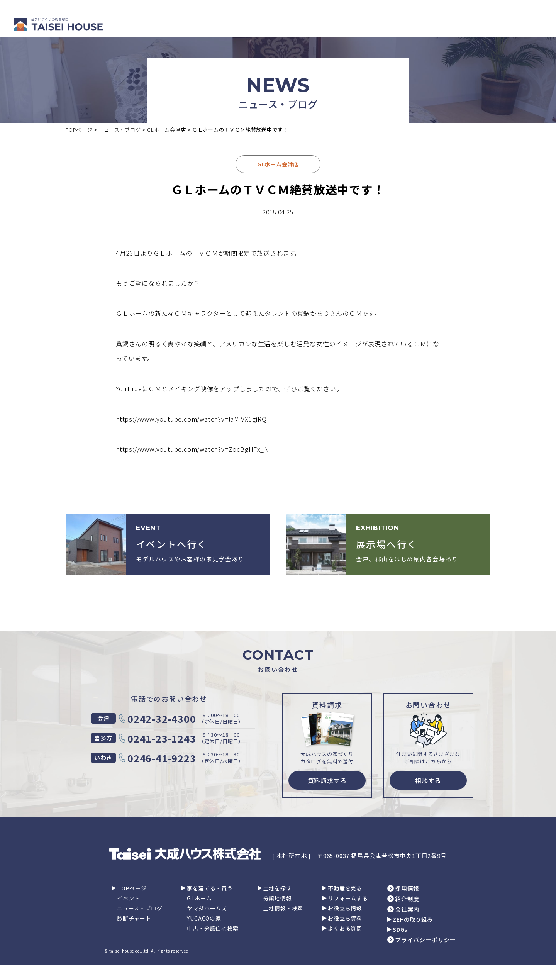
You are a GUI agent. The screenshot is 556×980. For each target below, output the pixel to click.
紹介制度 (407, 899)
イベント (128, 898)
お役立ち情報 (345, 908)
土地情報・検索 (283, 908)
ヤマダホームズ (207, 908)
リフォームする (348, 898)
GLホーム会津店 (278, 164)
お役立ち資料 (345, 918)
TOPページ (132, 888)
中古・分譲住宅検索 (213, 928)
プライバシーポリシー (425, 940)
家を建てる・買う (210, 888)
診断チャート (134, 918)
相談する (428, 780)
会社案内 (407, 909)
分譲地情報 (278, 898)
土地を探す (278, 888)
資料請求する (327, 780)
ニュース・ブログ (140, 908)
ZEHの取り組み (413, 919)
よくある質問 (345, 928)
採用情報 (407, 888)
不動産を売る (345, 888)
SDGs (400, 929)
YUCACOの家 (204, 918)
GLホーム (199, 898)
